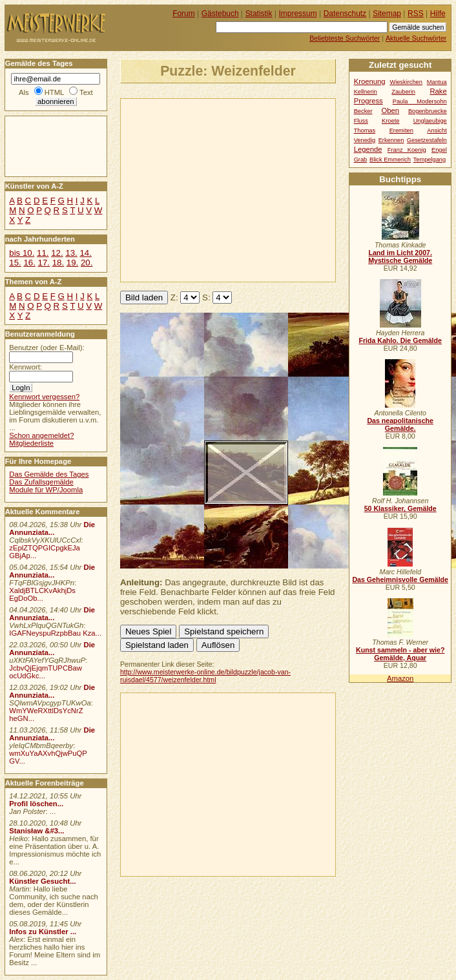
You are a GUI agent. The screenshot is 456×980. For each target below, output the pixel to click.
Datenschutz (345, 14)
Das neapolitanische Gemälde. (400, 424)
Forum (184, 14)
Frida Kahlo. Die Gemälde (400, 340)
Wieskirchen (406, 82)
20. (87, 263)
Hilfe (438, 14)
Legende (368, 149)
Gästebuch (220, 14)
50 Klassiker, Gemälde (400, 508)
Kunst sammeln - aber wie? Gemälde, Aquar (400, 654)
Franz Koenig (407, 150)
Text (86, 92)
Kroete (390, 121)
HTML (54, 92)
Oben (390, 110)
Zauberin (403, 92)
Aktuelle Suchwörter (416, 38)
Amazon (400, 678)
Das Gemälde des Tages (49, 474)
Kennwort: (26, 367)
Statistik (259, 14)
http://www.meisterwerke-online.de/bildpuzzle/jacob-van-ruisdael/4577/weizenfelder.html (205, 676)
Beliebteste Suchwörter (345, 38)
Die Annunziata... (52, 528)
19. (72, 263)
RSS (416, 14)
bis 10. (22, 253)
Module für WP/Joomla (46, 490)
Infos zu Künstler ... (43, 932)
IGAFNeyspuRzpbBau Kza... (55, 633)
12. (57, 253)
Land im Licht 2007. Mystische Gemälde (400, 256)
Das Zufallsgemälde (41, 482)
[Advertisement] (266, 189)
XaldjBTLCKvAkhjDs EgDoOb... (42, 594)
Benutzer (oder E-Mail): (47, 348)
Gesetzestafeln (427, 140)
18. (58, 263)
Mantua (437, 82)
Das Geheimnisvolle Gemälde (400, 579)
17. (44, 263)
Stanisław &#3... (36, 831)
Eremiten (401, 130)
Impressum (298, 14)
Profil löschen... (36, 804)
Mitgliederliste (31, 443)
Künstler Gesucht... (42, 881)
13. (71, 253)
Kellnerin (366, 92)
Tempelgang (430, 160)
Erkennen (391, 140)
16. (29, 263)
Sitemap (387, 14)
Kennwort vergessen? (44, 397)
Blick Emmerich (390, 160)
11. (43, 253)
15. (15, 263)
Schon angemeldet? (41, 435)
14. (85, 253)
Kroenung (370, 81)
